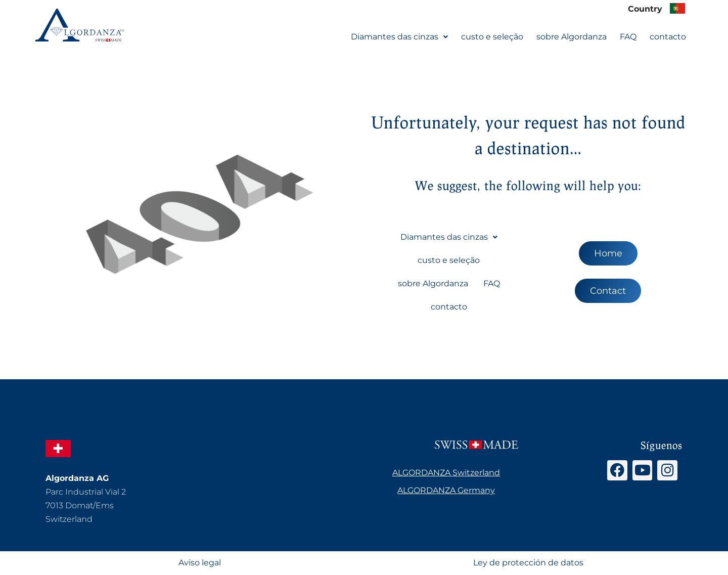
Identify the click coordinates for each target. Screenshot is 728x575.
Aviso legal (200, 563)
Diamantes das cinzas (399, 36)
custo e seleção (492, 36)
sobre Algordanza (572, 36)
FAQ (628, 36)
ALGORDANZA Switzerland (446, 473)
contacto (668, 36)
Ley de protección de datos (528, 563)
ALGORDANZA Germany (446, 490)
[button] (399, 36)
